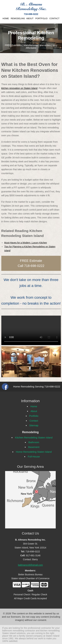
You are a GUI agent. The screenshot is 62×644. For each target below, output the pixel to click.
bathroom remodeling (13, 631)
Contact (34, 421)
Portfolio (34, 416)
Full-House (34, 457)
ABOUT (30, 18)
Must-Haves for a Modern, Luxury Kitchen (26, 243)
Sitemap (34, 425)
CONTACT (54, 18)
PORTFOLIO (41, 18)
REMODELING (18, 18)
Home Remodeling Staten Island (34, 452)
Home (34, 406)
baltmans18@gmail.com (30, 565)
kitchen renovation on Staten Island (19, 88)
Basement (34, 447)
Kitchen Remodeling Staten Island (34, 438)
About (34, 411)
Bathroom (34, 442)
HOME (6, 18)
